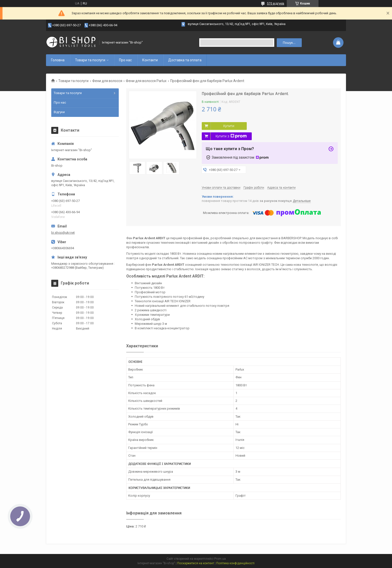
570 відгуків (276, 4)
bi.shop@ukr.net (63, 233)
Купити (229, 126)
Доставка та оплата (185, 60)
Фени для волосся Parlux (146, 81)
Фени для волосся (107, 81)
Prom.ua (220, 559)
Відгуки (59, 112)
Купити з (231, 136)
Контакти (150, 60)
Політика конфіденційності (235, 563)
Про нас (125, 60)
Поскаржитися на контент (196, 563)
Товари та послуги (90, 60)
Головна (58, 60)
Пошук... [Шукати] (289, 43)
